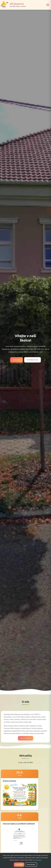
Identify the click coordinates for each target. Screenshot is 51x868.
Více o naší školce (26, 738)
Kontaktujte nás (33, 360)
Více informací (37, 860)
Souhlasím (19, 865)
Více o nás (16, 360)
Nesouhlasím (31, 865)
